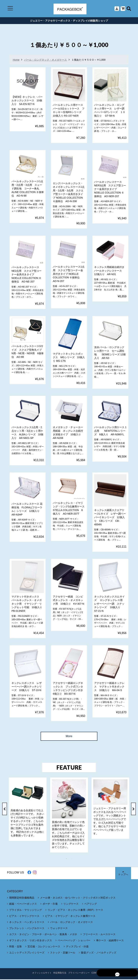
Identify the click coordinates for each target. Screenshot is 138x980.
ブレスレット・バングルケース (27, 929)
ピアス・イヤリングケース (24, 917)
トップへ (123, 874)
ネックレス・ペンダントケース (27, 923)
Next (133, 810)
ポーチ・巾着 (50, 904)
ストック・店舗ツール (63, 953)
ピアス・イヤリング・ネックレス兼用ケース (70, 917)
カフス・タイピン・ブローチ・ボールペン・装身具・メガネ (43, 935)
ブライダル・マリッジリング (26, 911)
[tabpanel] (28, 810)
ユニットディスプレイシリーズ (27, 953)
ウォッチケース (59, 929)
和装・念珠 (15, 947)
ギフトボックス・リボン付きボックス (31, 941)
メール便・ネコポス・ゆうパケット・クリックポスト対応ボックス (78, 898)
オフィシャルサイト (42, 974)
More (69, 737)
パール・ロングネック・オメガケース (45, 60)
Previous (5, 810)
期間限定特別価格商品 (22, 898)
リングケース (71, 904)
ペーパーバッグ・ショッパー (74, 941)
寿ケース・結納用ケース (110, 941)
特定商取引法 (60, 974)
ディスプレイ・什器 (77, 947)
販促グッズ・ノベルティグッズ (99, 953)
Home (16, 60)
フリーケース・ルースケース (99, 935)
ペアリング (91, 904)
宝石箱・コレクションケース (44, 947)
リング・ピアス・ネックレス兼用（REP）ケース (75, 911)
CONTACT (97, 974)
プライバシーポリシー (79, 974)
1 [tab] (68, 859)
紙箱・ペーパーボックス (23, 904)
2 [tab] (73, 859)
